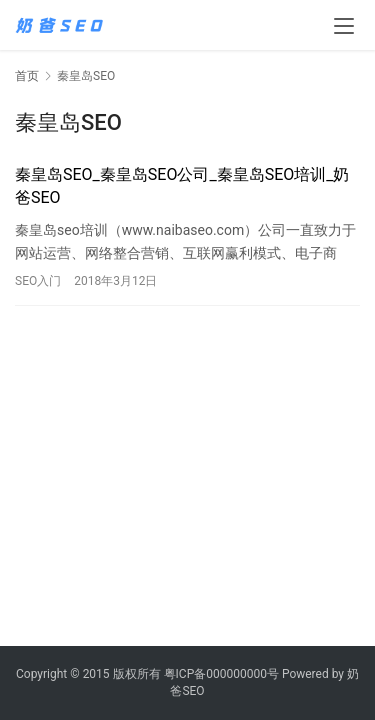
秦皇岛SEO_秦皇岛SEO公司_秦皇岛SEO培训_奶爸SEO (182, 185)
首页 (27, 76)
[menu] (344, 26)
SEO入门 (38, 281)
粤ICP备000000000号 (221, 674)
